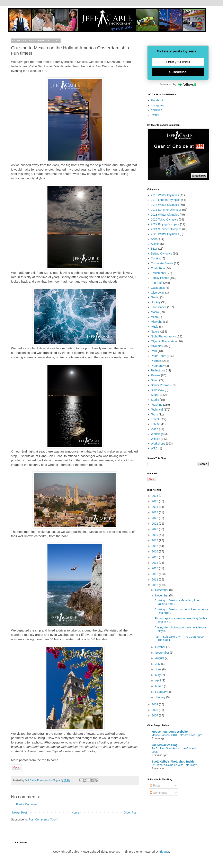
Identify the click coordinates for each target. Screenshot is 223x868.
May (158, 675)
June (159, 669)
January (161, 697)
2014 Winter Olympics (165, 205)
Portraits (156, 361)
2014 (155, 563)
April (158, 680)
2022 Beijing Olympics (165, 224)
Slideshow (158, 390)
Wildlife (156, 439)
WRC (154, 448)
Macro (155, 312)
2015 (155, 557)
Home (75, 813)
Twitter (155, 115)
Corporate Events (162, 263)
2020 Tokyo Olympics (165, 220)
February (161, 692)
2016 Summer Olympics (166, 210)
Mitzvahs (157, 322)
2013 (155, 568)
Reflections (158, 370)
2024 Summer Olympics (166, 229)
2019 (155, 535)
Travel (155, 419)
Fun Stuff (157, 283)
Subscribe (178, 72)
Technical (157, 410)
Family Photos (160, 278)
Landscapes (159, 307)
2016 (155, 551)
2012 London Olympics (166, 200)
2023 (155, 512)
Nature (155, 332)
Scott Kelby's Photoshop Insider (174, 762)
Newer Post (19, 813)
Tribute (155, 424)
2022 (155, 518)
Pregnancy (158, 366)
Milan (154, 317)
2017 (155, 546)
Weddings (157, 434)
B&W (154, 249)
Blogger (164, 852)
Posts (155, 785)
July (158, 664)
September (162, 653)
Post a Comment (27, 804)
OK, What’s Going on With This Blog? (174, 765)
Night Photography (163, 336)
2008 (155, 710)
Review (156, 375)
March (159, 686)
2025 (155, 501)
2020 (155, 529)
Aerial (155, 239)
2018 (155, 540)
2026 (155, 496)
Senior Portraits (161, 385)
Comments (158, 793)
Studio (155, 400)
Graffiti (155, 297)
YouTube (157, 110)
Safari (155, 380)
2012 (155, 574)
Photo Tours (159, 356)
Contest (156, 258)
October (161, 647)
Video (155, 429)
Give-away (158, 293)
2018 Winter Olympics (165, 215)
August (160, 658)
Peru (154, 351)
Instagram (157, 105)
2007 (155, 715)
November (162, 595)
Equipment (158, 273)
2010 (155, 585)
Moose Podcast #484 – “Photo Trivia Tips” (177, 735)
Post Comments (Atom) (43, 819)
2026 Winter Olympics (165, 234)
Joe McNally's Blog (165, 745)
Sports (155, 395)
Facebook (157, 100)
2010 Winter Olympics (165, 195)
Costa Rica (158, 268)
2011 (155, 579)
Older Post (131, 813)
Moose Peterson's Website (170, 732)
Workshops (158, 444)
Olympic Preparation (164, 341)
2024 (155, 507)
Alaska (155, 244)
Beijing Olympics (162, 253)
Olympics (157, 346)
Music (155, 327)
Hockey (156, 302)
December (162, 590)
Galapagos (158, 288)
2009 (155, 704)
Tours (154, 414)
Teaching (157, 405)
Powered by (178, 84)
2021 (155, 524)
